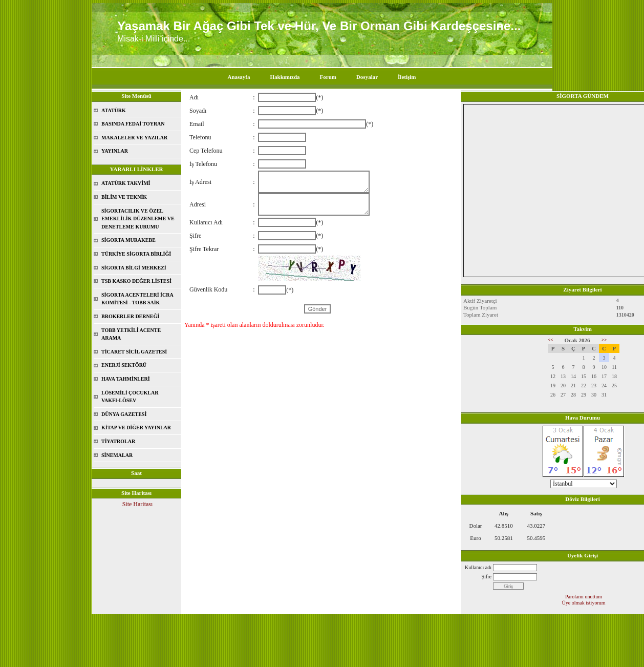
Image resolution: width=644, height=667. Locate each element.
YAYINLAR (115, 151)
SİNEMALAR (117, 455)
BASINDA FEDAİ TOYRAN (133, 124)
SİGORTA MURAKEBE (128, 240)
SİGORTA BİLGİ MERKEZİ (134, 268)
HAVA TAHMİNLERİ (126, 379)
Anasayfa (239, 77)
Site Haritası (138, 504)
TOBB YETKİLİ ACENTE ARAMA (131, 334)
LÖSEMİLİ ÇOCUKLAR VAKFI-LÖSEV (130, 397)
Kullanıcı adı (478, 567)
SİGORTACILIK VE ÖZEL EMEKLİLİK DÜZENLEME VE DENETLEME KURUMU (138, 219)
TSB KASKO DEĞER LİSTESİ (136, 281)
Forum (328, 77)
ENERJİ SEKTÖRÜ (124, 365)
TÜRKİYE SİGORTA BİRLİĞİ (136, 254)
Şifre (487, 577)
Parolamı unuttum (584, 597)
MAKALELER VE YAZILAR (134, 138)
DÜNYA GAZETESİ (124, 414)
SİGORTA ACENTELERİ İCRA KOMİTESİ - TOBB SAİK (137, 299)
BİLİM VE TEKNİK (124, 197)
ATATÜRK (114, 110)
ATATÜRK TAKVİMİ (126, 183)
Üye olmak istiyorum (584, 603)
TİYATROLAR (118, 441)
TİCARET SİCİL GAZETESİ (134, 352)
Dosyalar (367, 77)
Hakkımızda (285, 77)
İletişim (407, 77)
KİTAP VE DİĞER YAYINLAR (136, 428)
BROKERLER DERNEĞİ (130, 316)
